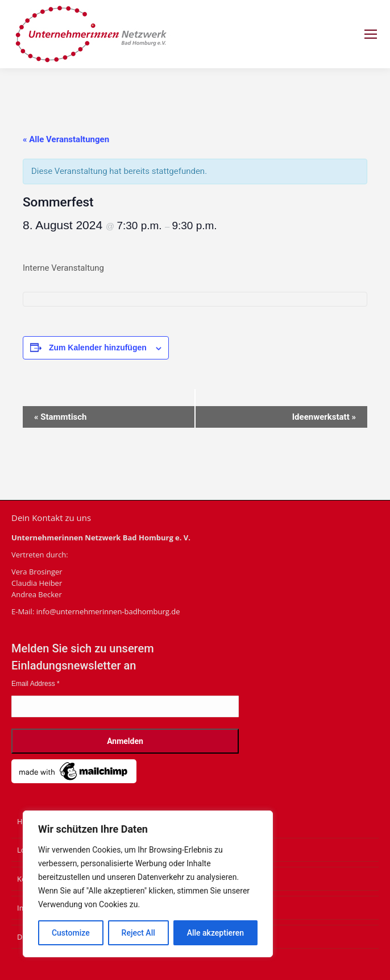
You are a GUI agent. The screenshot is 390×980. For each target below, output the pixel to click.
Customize (71, 933)
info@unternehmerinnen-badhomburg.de (108, 611)
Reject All (138, 933)
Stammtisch (61, 417)
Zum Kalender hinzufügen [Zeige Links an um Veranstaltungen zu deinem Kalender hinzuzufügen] (98, 348)
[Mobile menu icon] (371, 34)
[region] (148, 884)
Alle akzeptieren (215, 933)
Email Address (36, 684)
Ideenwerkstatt (324, 417)
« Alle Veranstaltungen (66, 139)
